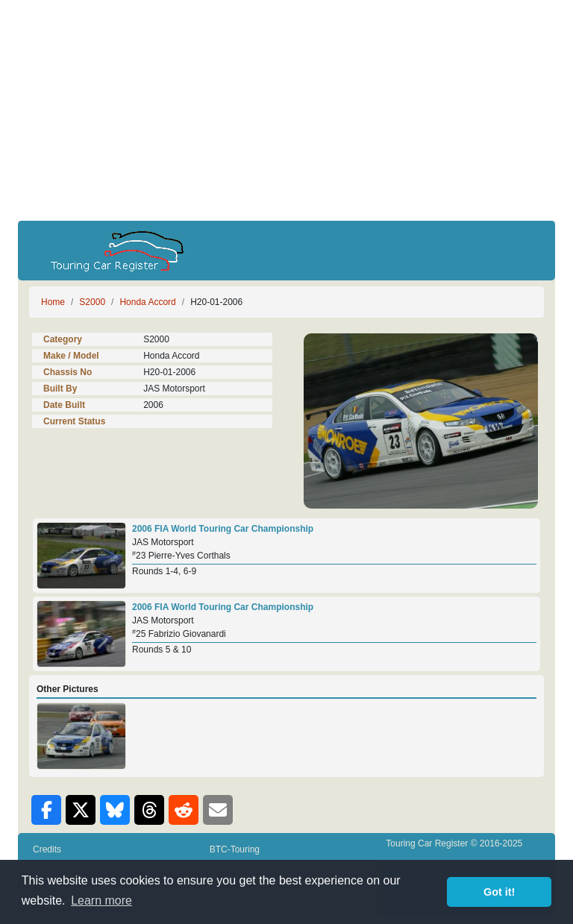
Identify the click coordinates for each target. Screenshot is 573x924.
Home (53, 302)
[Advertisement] (286, 110)
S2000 (92, 302)
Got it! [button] (499, 892)
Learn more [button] (101, 901)
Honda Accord (147, 302)
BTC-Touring (235, 849)
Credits (47, 849)
